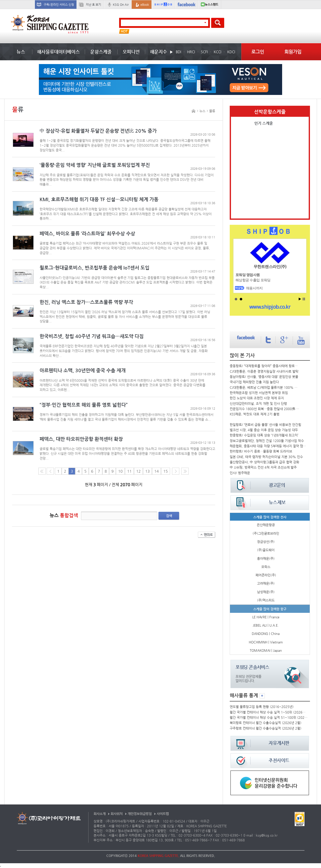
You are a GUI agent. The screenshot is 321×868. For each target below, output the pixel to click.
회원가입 (293, 52)
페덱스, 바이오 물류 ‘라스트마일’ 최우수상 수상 (87, 233)
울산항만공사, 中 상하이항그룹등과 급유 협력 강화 (264, 462)
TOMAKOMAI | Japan (266, 650)
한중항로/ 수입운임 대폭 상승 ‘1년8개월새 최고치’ (264, 435)
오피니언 (131, 52)
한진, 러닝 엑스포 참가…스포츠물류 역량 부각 (86, 302)
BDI (178, 52)
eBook (145, 5)
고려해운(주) (266, 583)
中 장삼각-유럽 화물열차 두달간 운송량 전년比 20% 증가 (98, 131)
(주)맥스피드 (266, 600)
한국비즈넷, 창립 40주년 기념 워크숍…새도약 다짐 (92, 336)
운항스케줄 (101, 52)
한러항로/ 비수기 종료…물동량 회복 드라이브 (261, 451)
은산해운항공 (266, 525)
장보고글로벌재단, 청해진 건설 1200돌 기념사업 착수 (267, 441)
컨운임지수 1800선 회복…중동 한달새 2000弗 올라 (265, 409)
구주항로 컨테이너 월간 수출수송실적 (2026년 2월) (266, 728)
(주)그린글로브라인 (266, 533)
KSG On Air (121, 5)
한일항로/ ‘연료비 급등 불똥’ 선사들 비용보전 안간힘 (265, 425)
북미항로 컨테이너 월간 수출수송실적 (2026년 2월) (266, 723)
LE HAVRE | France (266, 617)
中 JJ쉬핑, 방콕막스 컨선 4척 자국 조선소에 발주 (263, 467)
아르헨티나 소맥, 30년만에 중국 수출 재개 (83, 370)
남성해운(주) (266, 592)
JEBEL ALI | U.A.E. (266, 625)
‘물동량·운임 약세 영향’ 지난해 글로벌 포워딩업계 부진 (95, 165)
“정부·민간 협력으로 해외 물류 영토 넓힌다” (84, 405)
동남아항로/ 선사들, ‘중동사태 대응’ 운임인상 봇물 (264, 377)
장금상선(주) (266, 542)
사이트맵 (163, 814)
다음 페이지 (176, 471)
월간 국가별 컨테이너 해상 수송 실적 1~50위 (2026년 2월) (269, 712)
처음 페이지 (42, 471)
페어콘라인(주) (266, 575)
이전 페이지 (50, 471)
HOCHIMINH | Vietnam (266, 642)
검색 (169, 516)
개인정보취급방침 (140, 814)
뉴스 (21, 52)
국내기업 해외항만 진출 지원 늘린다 (254, 382)
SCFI (204, 52)
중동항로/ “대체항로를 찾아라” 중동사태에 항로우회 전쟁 (265, 366)
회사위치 (117, 814)
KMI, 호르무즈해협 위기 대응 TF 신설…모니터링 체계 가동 (99, 199)
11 (129, 471)
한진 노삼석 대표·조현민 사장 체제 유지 (257, 398)
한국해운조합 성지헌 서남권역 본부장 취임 (259, 393)
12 (138, 471)
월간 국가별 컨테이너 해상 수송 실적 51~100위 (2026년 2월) (269, 717)
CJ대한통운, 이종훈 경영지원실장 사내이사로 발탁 (264, 371)
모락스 (266, 567)
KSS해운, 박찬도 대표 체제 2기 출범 (255, 414)
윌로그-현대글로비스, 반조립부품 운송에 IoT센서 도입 (95, 268)
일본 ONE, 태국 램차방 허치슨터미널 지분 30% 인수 (266, 457)
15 (166, 471)
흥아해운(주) (266, 558)
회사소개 (100, 814)
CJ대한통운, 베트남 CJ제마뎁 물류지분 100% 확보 (265, 387)
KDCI (231, 52)
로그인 (258, 52)
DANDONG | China (266, 634)
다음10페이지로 (185, 471)
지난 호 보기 (93, 5)
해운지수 (158, 52)
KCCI (217, 52)
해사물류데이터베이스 (58, 52)
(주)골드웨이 (266, 550)
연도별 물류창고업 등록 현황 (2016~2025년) (262, 707)
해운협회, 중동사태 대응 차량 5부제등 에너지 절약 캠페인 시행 (269, 446)
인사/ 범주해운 (240, 473)
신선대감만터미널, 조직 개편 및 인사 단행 (258, 403)
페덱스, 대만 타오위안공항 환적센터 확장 (81, 439)
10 (120, 471)
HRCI (191, 52)
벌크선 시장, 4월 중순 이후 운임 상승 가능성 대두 (264, 430)
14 (156, 471)
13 (147, 471)
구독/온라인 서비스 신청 (59, 5)
